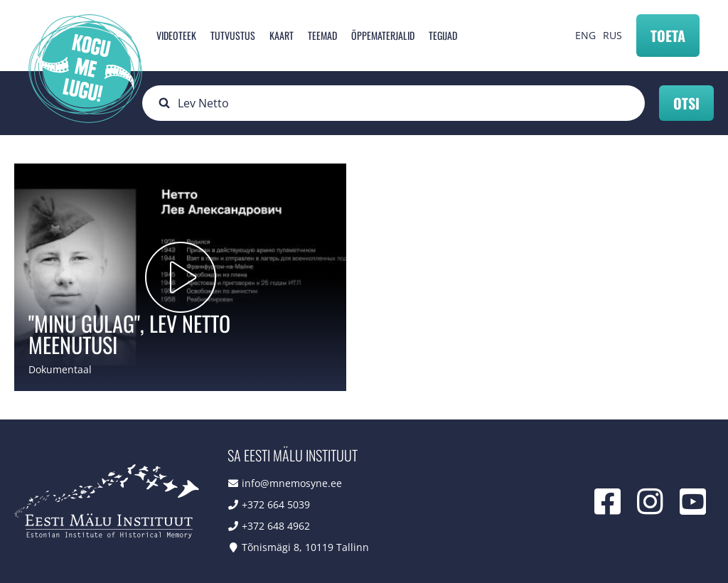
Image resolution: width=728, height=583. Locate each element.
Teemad (322, 35)
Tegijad (443, 35)
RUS (612, 35)
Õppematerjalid (383, 35)
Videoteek (176, 35)
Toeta (668, 36)
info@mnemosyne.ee (292, 483)
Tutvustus (233, 35)
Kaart (282, 35)
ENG (585, 35)
